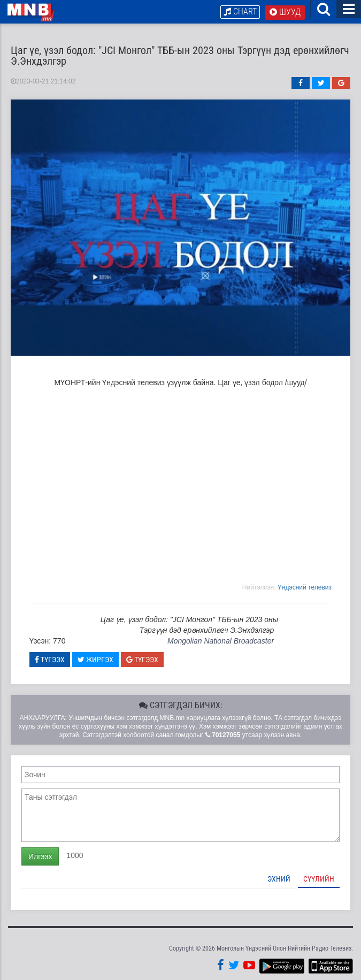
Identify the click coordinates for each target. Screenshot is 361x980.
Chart (240, 12)
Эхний (279, 879)
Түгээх (50, 660)
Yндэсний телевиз (305, 587)
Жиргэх (95, 660)
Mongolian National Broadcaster (221, 641)
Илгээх (40, 856)
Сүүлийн (319, 879)
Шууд (285, 12)
